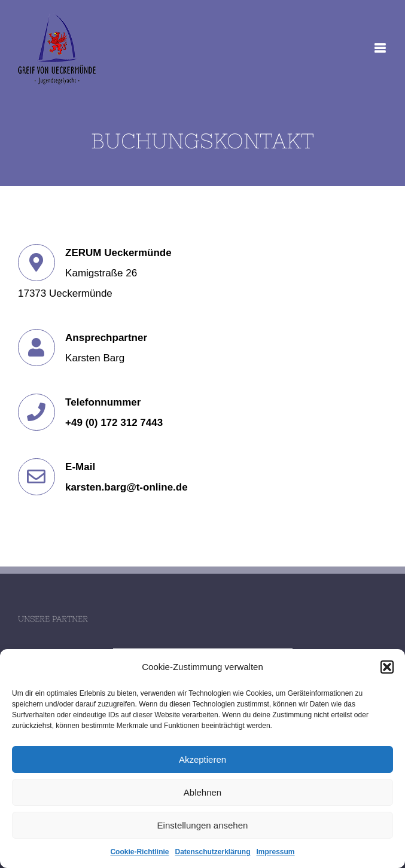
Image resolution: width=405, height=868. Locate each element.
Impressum (276, 852)
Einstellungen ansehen (203, 825)
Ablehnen (202, 792)
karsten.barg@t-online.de (127, 487)
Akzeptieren (202, 759)
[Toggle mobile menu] (381, 48)
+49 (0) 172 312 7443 (114, 423)
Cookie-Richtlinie (139, 852)
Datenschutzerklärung (212, 852)
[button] (387, 667)
